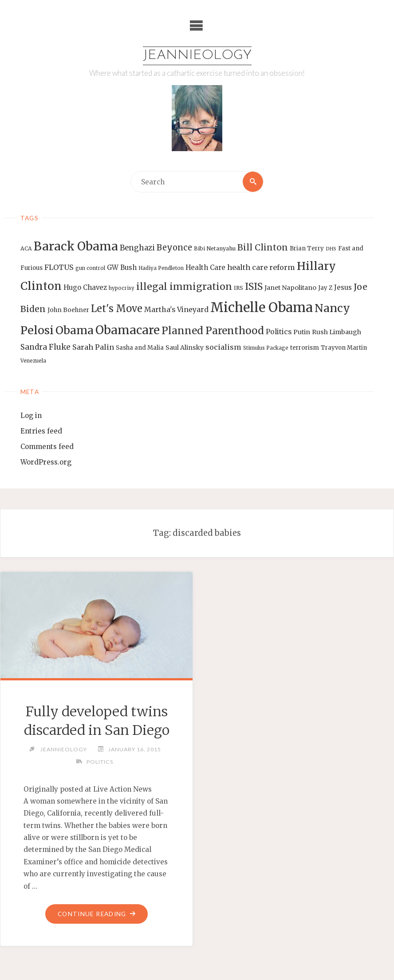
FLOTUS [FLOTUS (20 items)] (59, 267)
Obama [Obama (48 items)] (75, 330)
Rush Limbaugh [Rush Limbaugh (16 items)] (337, 332)
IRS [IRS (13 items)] (238, 288)
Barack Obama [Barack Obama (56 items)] (76, 246)
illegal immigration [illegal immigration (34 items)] (184, 287)
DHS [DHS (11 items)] (331, 249)
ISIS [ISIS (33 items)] (254, 287)
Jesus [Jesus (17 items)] (343, 287)
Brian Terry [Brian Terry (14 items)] (307, 248)
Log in (31, 416)
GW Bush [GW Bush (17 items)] (122, 267)
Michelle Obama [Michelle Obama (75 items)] (262, 307)
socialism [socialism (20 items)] (223, 347)
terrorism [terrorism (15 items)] (305, 348)
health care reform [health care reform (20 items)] (261, 267)
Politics (100, 762)
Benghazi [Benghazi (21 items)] (137, 248)
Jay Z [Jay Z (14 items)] (325, 288)
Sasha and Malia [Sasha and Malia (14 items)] (140, 348)
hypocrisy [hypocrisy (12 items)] (122, 288)
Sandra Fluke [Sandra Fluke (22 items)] (45, 347)
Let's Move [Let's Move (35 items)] (117, 308)
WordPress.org (46, 462)
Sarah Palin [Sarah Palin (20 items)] (93, 347)
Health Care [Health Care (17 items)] (205, 267)
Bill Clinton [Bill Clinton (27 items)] (263, 247)
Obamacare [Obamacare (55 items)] (128, 330)
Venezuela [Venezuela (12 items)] (33, 361)
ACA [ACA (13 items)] (26, 248)
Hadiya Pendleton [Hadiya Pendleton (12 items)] (161, 268)
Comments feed (47, 447)
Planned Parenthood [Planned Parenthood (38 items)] (213, 331)
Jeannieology (197, 56)
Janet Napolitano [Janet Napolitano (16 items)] (290, 288)
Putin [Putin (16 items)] (302, 332)
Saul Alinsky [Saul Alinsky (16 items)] (185, 347)
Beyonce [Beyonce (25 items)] (174, 248)
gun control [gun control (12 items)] (90, 268)
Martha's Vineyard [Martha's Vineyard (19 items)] (176, 309)
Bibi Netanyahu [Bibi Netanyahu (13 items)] (215, 248)
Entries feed (41, 431)
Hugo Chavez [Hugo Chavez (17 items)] (85, 287)
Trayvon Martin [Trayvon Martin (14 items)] (344, 348)
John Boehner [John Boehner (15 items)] (68, 310)
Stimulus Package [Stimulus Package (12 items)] (266, 348)
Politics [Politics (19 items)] (279, 332)
